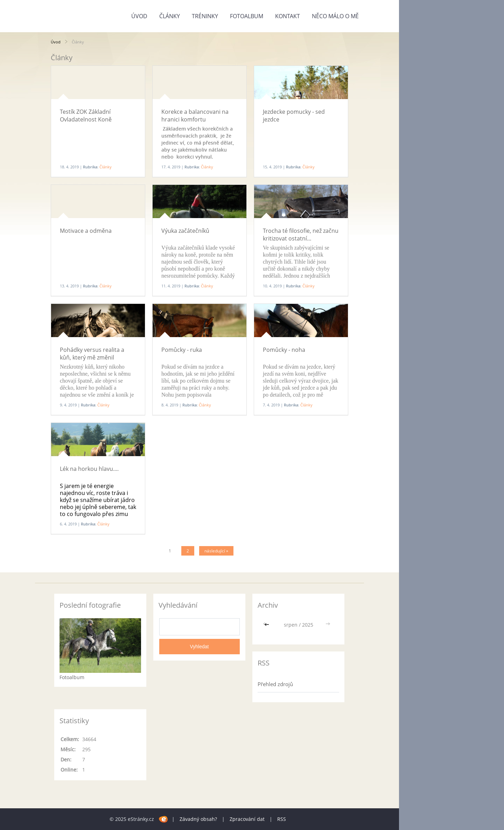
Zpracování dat (247, 819)
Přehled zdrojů (275, 684)
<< (267, 625)
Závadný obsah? (198, 819)
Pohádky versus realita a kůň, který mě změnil (92, 354)
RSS (282, 819)
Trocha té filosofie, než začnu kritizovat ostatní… (301, 235)
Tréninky (205, 16)
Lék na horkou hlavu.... (89, 469)
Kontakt (288, 16)
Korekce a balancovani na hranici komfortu (195, 116)
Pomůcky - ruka (182, 350)
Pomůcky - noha (284, 350)
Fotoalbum (247, 16)
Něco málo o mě (335, 16)
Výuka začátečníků (185, 231)
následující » (216, 551)
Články (170, 16)
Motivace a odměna (86, 231)
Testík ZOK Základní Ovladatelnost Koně (86, 116)
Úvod (139, 16)
